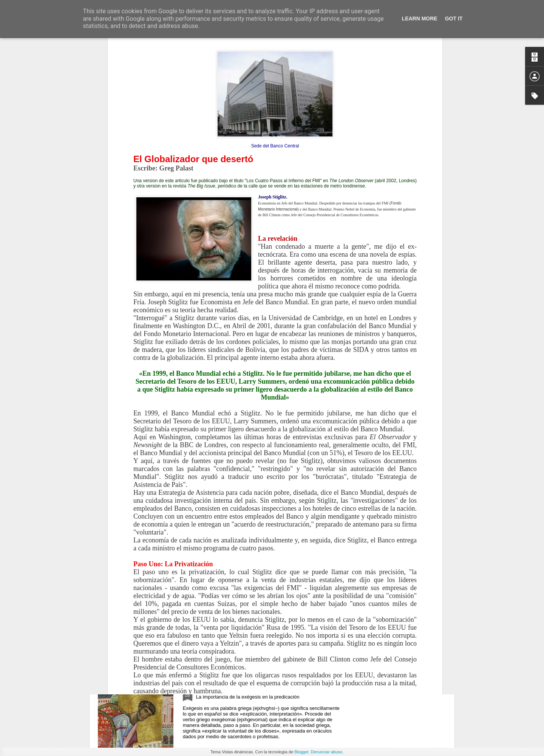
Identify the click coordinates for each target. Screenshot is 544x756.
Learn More (420, 19)
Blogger (301, 752)
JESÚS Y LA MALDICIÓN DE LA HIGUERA (255, 517)
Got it (454, 19)
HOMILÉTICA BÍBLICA (227, 689)
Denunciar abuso (327, 752)
